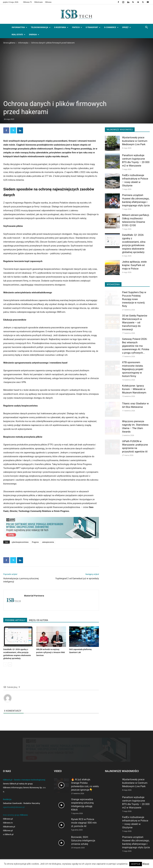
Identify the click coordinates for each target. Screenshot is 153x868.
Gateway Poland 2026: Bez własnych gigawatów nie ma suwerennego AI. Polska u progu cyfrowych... (136, 346)
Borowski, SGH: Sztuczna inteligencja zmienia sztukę (83, 840)
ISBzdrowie (38, 2)
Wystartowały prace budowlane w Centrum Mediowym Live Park (135, 141)
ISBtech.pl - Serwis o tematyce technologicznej (24, 780)
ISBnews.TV (27, 2)
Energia (34, 35)
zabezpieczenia (48, 542)
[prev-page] (5, 664)
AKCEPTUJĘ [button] (136, 864)
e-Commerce (111, 27)
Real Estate (18, 35)
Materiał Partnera (34, 596)
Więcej (146, 864)
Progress (35, 542)
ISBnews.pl (8, 819)
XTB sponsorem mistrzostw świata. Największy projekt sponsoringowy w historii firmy (133, 369)
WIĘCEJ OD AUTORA (38, 620)
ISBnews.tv (8, 823)
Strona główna (9, 43)
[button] (146, 28)
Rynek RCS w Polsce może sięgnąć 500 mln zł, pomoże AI (84, 823)
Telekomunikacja (41, 27)
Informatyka (19, 27)
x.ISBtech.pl (8, 834)
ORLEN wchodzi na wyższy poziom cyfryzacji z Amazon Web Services (51, 652)
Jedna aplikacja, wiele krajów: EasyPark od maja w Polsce (134, 265)
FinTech (77, 27)
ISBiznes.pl (8, 830)
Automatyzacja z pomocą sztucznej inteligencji (21, 580)
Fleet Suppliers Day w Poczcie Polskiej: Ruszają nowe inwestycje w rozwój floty (134, 299)
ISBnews (48, 2)
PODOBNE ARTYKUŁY (15, 620)
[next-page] (10, 664)
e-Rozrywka (61, 27)
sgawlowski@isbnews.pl (14, 807)
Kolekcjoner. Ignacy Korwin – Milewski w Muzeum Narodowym (134, 389)
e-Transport (93, 27)
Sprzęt (127, 27)
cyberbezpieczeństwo (20, 542)
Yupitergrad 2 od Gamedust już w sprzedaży (77, 578)
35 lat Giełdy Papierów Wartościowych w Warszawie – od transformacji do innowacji (135, 322)
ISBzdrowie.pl (9, 827)
